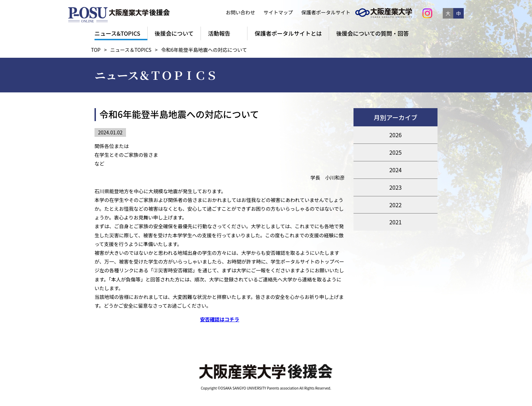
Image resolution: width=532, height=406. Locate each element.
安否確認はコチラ (220, 319)
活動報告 (219, 33)
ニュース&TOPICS (117, 33)
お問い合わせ (240, 12)
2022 (395, 205)
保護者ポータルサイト (324, 12)
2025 (395, 152)
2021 (395, 222)
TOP (96, 50)
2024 (395, 170)
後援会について (174, 33)
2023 (395, 187)
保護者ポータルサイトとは (288, 33)
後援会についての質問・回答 (372, 33)
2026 (395, 135)
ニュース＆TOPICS (131, 50)
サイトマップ (278, 12)
